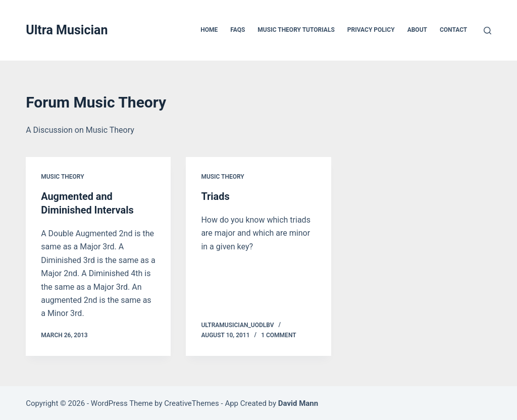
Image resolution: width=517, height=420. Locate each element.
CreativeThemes (192, 402)
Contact (453, 30)
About (417, 30)
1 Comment (278, 334)
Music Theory (62, 177)
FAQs (238, 30)
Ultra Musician (67, 30)
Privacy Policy (371, 30)
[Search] (487, 31)
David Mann (298, 402)
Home (209, 30)
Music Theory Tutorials (296, 30)
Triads (215, 196)
